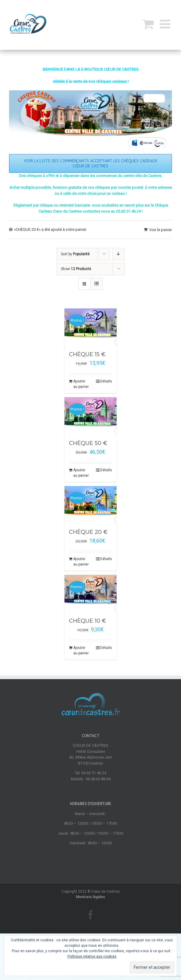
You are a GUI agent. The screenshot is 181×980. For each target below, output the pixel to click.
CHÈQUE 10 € (88, 621)
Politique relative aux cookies (92, 956)
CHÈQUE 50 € (88, 443)
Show (76, 269)
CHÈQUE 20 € (88, 532)
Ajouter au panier (81, 384)
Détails (106, 381)
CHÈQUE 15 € (87, 354)
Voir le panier (161, 230)
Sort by (75, 254)
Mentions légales (90, 897)
